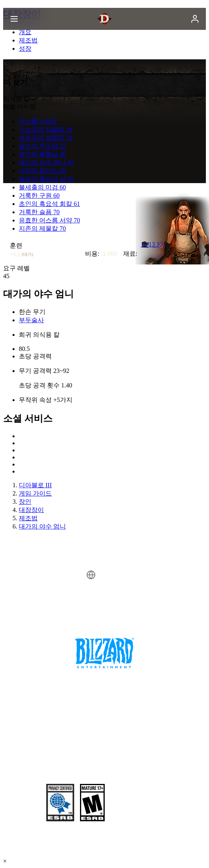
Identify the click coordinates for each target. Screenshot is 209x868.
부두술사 (31, 320)
